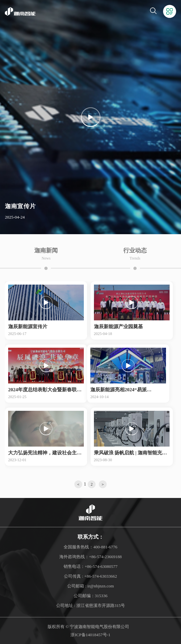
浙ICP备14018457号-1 (90, 635)
